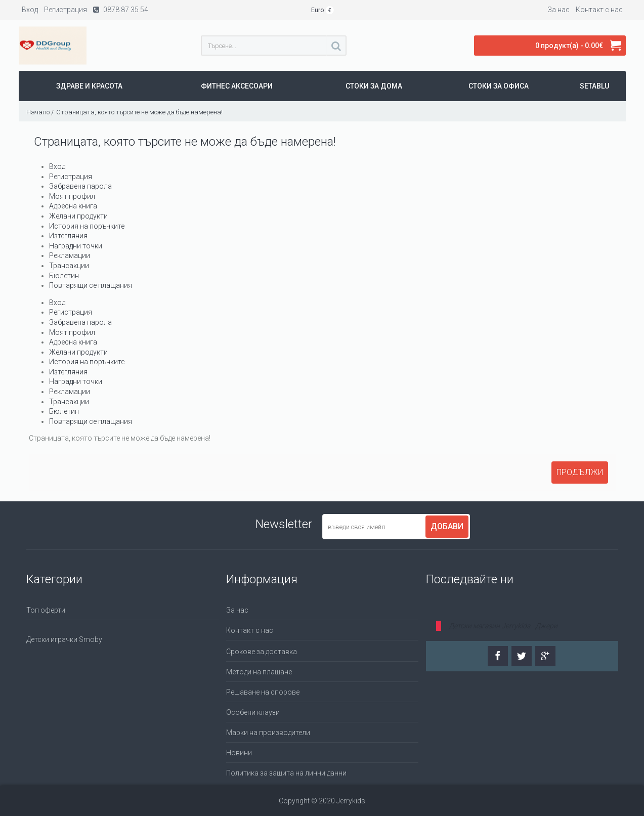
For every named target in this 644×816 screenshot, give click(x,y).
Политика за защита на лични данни (286, 773)
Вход (57, 166)
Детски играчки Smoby (64, 639)
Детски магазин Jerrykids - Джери (503, 626)
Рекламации (70, 255)
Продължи (580, 472)
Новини (239, 753)
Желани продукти (78, 216)
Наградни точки (76, 246)
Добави (447, 526)
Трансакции (69, 266)
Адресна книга (73, 206)
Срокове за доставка (262, 652)
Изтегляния (68, 236)
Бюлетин (64, 276)
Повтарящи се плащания (91, 285)
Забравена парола (80, 186)
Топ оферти (46, 610)
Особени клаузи (253, 712)
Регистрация (71, 177)
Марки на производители (268, 733)
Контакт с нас (250, 630)
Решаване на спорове (263, 692)
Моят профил (72, 196)
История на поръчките (87, 226)
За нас (237, 610)
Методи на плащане (259, 672)
